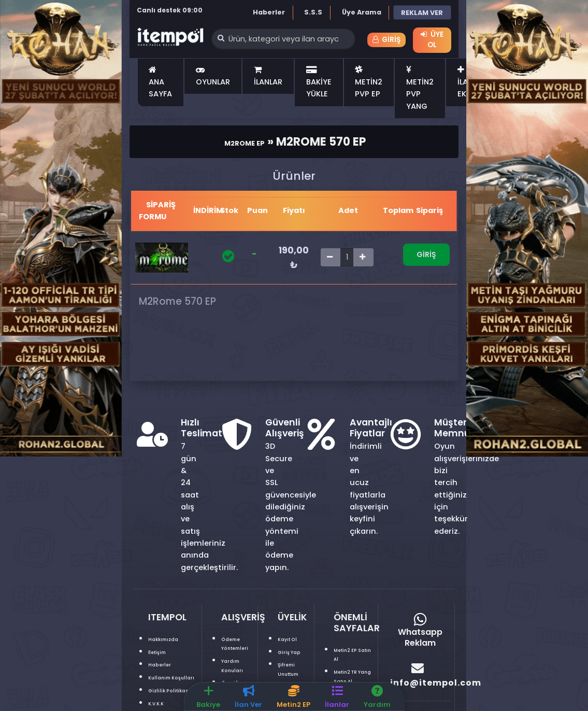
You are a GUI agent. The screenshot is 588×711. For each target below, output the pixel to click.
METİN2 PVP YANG (420, 90)
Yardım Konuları (238, 666)
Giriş (386, 40)
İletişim (163, 653)
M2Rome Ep (244, 143)
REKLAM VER (422, 13)
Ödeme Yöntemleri (243, 645)
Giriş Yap (286, 658)
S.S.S (313, 12)
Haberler (269, 12)
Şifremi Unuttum (296, 679)
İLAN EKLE (465, 84)
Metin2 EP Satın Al (353, 656)
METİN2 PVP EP (369, 84)
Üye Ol (432, 40)
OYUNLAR (213, 78)
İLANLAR (268, 78)
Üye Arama (362, 12)
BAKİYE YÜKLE (319, 84)
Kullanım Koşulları (166, 684)
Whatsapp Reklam (420, 633)
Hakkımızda (171, 640)
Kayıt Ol (293, 640)
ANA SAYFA (160, 84)
